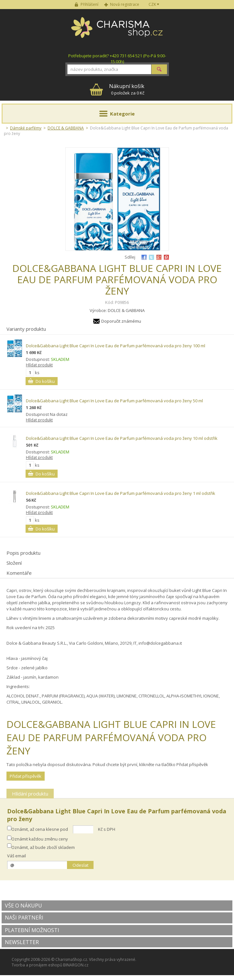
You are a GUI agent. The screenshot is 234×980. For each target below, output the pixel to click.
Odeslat (80, 865)
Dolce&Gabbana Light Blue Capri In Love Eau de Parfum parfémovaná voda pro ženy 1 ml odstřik (121, 493)
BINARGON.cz (76, 965)
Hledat (159, 69)
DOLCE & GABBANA (66, 128)
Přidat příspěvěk (26, 776)
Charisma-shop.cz (117, 31)
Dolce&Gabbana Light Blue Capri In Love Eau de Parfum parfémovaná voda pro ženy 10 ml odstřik (122, 438)
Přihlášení (89, 4)
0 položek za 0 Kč (127, 89)
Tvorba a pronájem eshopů (37, 965)
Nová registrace (125, 4)
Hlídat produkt (39, 365)
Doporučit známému (121, 321)
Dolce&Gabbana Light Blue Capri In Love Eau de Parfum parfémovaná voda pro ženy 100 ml (116, 346)
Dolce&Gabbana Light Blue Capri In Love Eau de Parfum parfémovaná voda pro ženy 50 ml (114, 401)
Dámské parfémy (26, 128)
